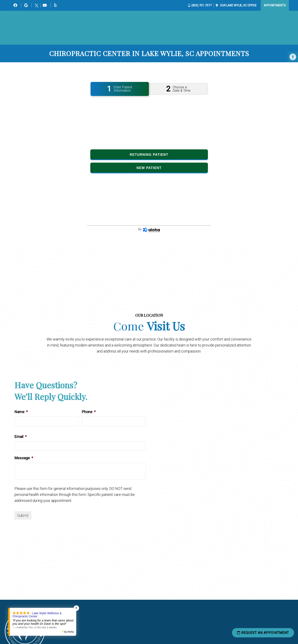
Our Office (238, 5)
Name (21, 412)
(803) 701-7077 (201, 5)
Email (21, 437)
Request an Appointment (263, 633)
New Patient (149, 168)
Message (24, 458)
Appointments (275, 5)
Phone (89, 412)
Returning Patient (149, 155)
